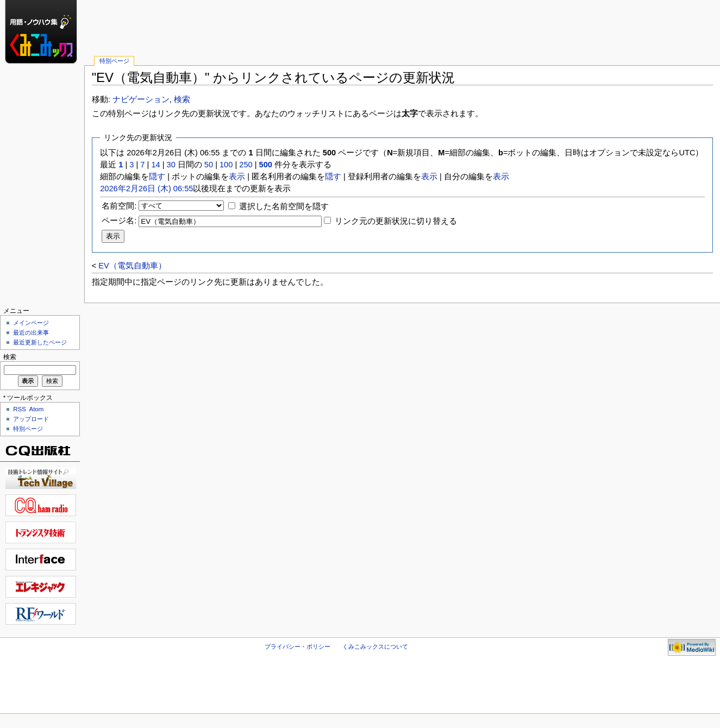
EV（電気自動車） (132, 266)
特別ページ (114, 61)
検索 (182, 99)
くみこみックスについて (375, 647)
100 (226, 165)
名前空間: (119, 206)
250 (246, 165)
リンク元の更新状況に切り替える (396, 221)
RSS (20, 409)
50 (209, 165)
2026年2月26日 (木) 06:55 (146, 189)
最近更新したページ (40, 342)
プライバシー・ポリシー (298, 647)
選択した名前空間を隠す (284, 206)
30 (171, 165)
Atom (37, 409)
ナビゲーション (141, 99)
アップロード (31, 419)
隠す (157, 177)
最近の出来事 (31, 332)
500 (266, 165)
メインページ (31, 323)
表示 (237, 177)
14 (155, 165)
